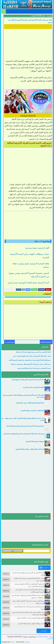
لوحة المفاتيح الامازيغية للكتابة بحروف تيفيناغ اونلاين (30, 403)
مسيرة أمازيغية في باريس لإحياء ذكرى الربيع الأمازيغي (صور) (34, 368)
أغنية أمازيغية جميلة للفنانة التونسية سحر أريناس (28, 283)
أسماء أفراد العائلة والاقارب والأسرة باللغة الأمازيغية (30, 449)
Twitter (28, 290)
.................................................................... (40, 354)
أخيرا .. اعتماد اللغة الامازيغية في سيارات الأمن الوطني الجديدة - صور (32, 356)
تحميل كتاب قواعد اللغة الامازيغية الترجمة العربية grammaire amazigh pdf (24, 434)
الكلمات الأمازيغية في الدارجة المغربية (34, 387)
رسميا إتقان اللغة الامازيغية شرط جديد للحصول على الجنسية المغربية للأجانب (30, 360)
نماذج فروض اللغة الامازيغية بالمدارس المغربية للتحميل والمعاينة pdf (25, 426)
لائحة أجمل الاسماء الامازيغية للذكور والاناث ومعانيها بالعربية (28, 380)
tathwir (13, 642)
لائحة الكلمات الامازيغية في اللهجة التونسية (32, 411)
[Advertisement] (28, 43)
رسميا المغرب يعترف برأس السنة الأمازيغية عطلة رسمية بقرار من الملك (31, 364)
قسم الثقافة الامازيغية (38, 16)
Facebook (41, 290)
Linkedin (19, 290)
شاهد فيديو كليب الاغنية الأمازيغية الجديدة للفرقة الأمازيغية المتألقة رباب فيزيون (30, 21)
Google (27, 642)
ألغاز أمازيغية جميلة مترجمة (37, 248)
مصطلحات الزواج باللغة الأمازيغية (35, 442)
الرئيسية (50, 16)
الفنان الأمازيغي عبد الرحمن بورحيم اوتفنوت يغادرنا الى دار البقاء (33, 352)
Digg (23, 290)
